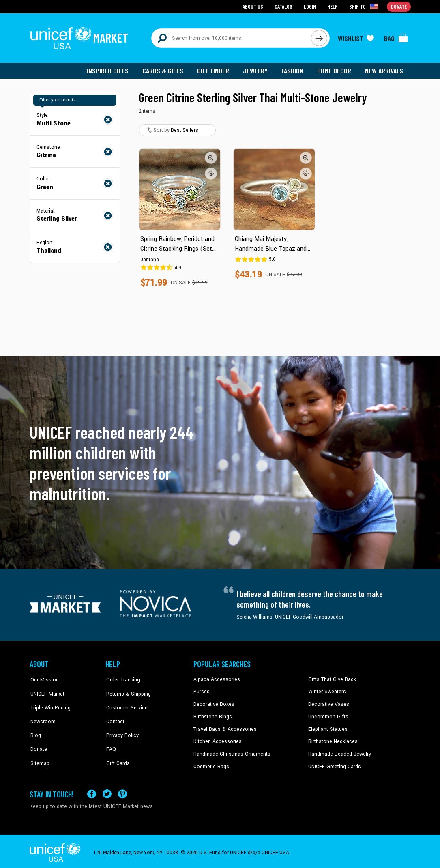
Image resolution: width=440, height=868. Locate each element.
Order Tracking (122, 678)
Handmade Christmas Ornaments (231, 752)
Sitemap (39, 752)
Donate (38, 739)
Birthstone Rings (212, 715)
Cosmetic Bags (211, 764)
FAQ (110, 739)
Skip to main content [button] (220, 0)
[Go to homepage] (80, 37)
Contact (114, 715)
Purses (201, 690)
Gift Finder (215, 69)
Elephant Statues (327, 727)
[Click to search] (319, 37)
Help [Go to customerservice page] (333, 6)
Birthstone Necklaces (332, 739)
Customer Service (125, 702)
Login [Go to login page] (310, 6)
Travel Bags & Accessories (223, 727)
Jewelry (257, 69)
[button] (211, 156)
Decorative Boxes (213, 702)
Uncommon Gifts (328, 715)
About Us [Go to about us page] (253, 6)
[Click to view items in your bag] (396, 37)
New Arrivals (384, 69)
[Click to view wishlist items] (356, 37)
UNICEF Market (46, 690)
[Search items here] (231, 37)
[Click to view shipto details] (364, 6)
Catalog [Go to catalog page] (283, 6)
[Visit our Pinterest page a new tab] (122, 791)
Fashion (294, 69)
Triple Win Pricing (49, 702)
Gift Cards (117, 752)
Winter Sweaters (326, 690)
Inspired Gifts (111, 69)
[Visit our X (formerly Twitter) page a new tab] (107, 791)
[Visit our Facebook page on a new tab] (92, 791)
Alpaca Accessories (216, 678)
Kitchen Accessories (216, 739)
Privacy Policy (121, 727)
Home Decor (335, 69)
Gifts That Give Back (331, 678)
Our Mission (43, 678)
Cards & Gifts (165, 69)
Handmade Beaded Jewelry (338, 752)
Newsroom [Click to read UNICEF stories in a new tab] (42, 715)
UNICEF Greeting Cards (334, 764)
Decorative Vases (328, 702)
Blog (35, 727)
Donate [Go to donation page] (399, 6)
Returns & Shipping (127, 690)
